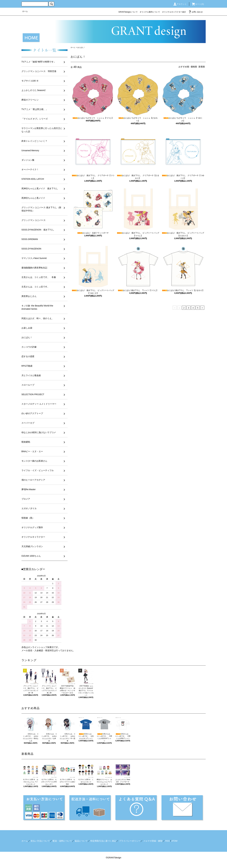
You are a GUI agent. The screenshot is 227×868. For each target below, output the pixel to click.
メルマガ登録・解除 (153, 841)
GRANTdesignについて (128, 12)
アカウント (180, 4)
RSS (168, 841)
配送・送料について (62, 841)
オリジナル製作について (150, 12)
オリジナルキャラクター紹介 (174, 12)
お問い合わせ (195, 12)
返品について (81, 841)
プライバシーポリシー (130, 841)
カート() (198, 4)
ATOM (174, 841)
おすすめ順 (184, 67)
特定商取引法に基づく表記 (103, 841)
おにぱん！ (81, 47)
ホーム (25, 11)
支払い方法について (40, 841)
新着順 (202, 67)
